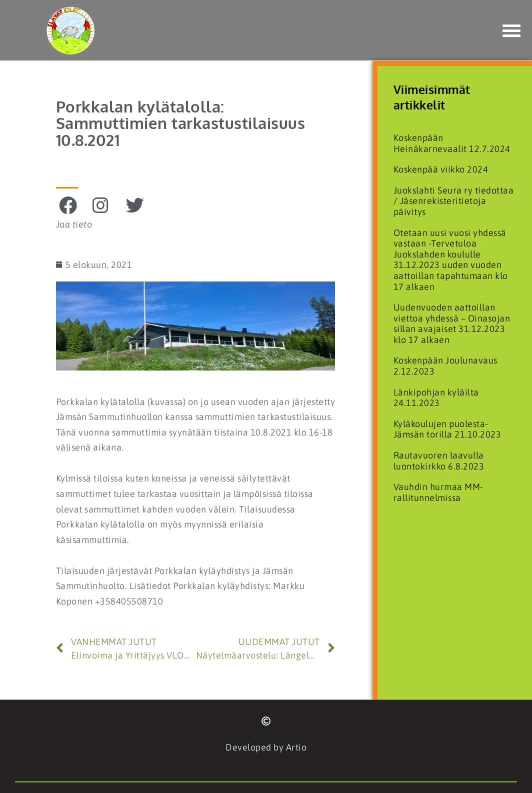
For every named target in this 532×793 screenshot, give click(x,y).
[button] (512, 30)
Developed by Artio (266, 747)
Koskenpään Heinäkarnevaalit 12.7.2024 (452, 143)
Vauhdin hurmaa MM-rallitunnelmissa (438, 492)
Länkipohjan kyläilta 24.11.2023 (436, 398)
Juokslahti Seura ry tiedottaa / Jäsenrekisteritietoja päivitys (454, 201)
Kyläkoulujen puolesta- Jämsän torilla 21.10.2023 (447, 429)
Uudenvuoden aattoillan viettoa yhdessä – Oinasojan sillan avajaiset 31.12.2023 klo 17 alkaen (452, 323)
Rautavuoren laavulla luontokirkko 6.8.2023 (439, 461)
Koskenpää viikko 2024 (441, 169)
